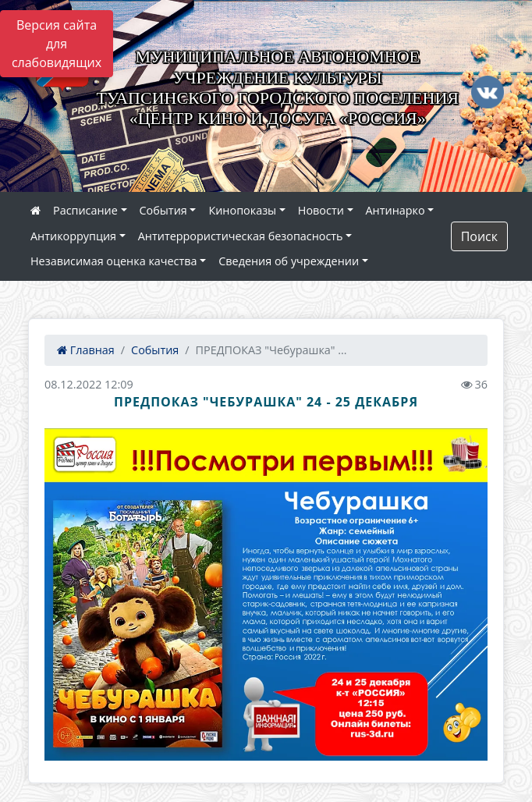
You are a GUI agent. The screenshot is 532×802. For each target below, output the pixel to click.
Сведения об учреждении (289, 261)
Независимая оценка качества (114, 261)
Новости (321, 210)
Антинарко (395, 210)
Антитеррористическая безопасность (241, 236)
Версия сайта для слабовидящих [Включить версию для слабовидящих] (57, 44)
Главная (86, 350)
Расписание (85, 210)
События (163, 210)
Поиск (479, 236)
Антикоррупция (73, 236)
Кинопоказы (242, 210)
